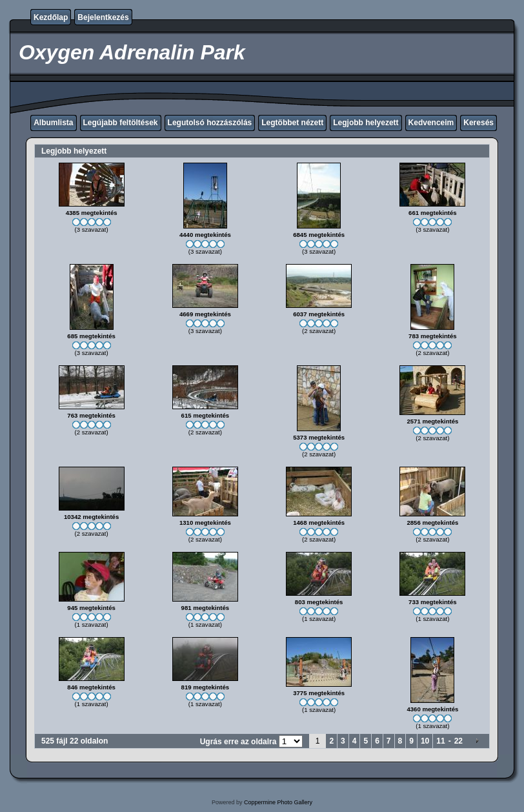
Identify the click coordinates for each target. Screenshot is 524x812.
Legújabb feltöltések (121, 123)
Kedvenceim (431, 123)
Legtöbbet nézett (292, 123)
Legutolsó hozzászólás (210, 123)
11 (440, 741)
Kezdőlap (51, 17)
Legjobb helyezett (366, 123)
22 (458, 741)
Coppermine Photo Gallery (278, 802)
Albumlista (53, 123)
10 (425, 741)
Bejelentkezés (103, 17)
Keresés (479, 123)
